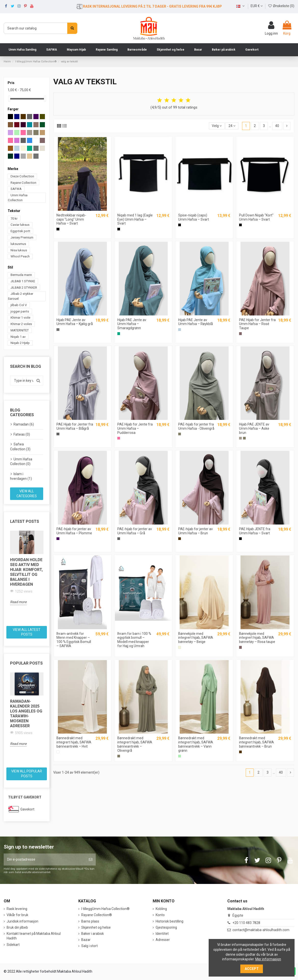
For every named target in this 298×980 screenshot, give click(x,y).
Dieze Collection (22, 176)
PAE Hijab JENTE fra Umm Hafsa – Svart (255, 531)
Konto (160, 915)
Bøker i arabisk (93, 934)
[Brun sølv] (240, 438)
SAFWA (16, 189)
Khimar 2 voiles (21, 324)
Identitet (162, 934)
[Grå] (119, 539)
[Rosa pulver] (119, 438)
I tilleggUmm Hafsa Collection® (105, 909)
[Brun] (180, 539)
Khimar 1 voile (20, 318)
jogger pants (20, 311)
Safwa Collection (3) (20, 447)
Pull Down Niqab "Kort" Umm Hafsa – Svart (256, 217)
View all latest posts (27, 632)
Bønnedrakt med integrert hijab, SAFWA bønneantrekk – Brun (257, 742)
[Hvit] (58, 752)
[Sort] (58, 229)
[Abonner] (91, 859)
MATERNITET (20, 330)
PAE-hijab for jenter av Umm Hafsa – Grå (135, 531)
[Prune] (58, 539)
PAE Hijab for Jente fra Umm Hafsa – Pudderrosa (135, 428)
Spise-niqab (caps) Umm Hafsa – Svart (194, 217)
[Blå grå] (58, 434)
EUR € (257, 6)
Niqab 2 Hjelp (20, 343)
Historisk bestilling (169, 921)
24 (232, 126)
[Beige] (180, 647)
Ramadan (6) (24, 424)
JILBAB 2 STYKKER (24, 287)
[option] (27, 568)
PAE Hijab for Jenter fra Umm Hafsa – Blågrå (75, 426)
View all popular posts (27, 774)
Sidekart (13, 945)
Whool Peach (20, 256)
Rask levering (17, 909)
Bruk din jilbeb (17, 927)
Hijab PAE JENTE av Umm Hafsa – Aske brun (254, 428)
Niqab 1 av (18, 336)
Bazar (86, 940)
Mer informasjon (268, 959)
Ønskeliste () (281, 6)
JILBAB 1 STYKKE (23, 281)
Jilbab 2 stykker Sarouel (20, 296)
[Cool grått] (58, 330)
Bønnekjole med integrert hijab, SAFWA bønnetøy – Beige (196, 638)
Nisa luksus (19, 250)
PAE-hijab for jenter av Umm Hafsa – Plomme (74, 531)
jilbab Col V (19, 305)
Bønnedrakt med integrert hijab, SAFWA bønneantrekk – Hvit (74, 742)
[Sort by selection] (217, 126)
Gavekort (27, 809)
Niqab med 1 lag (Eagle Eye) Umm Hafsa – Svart (135, 219)
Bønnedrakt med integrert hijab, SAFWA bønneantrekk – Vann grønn (196, 744)
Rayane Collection (23, 182)
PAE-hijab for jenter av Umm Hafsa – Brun (196, 531)
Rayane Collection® (97, 915)
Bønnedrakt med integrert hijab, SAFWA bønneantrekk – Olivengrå (135, 744)
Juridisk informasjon (22, 921)
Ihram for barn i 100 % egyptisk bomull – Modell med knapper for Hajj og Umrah (134, 640)
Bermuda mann (21, 275)
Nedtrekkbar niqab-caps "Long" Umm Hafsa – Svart (71, 219)
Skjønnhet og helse (96, 927)
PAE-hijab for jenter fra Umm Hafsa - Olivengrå (196, 426)
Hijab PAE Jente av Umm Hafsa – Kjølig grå (75, 322)
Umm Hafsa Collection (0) (21, 462)
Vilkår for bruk (17, 915)
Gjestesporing (166, 927)
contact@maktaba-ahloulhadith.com (261, 930)
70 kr (14, 218)
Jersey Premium (22, 237)
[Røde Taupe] (240, 334)
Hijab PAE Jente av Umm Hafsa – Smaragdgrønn (132, 324)
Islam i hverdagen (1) (21, 476)
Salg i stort (89, 946)
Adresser (163, 940)
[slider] (9, 99)
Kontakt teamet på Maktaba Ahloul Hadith (34, 936)
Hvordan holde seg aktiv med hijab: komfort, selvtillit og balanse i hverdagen (26, 572)
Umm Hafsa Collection (18, 198)
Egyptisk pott (20, 231)
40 (277, 126)
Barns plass (90, 921)
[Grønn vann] (180, 756)
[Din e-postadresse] (45, 859)
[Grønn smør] (119, 334)
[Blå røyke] (180, 330)
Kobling (161, 909)
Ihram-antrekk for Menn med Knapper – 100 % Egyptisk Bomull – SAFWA (74, 640)
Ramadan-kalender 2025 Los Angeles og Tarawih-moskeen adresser (26, 714)
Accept (252, 969)
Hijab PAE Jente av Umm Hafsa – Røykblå (196, 322)
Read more (18, 602)
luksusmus (18, 244)
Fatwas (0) (22, 434)
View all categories (27, 494)
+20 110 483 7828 (246, 923)
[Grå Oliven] (180, 434)
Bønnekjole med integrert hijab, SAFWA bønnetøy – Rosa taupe (257, 638)
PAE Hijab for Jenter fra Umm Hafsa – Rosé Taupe (257, 324)
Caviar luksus (20, 225)
